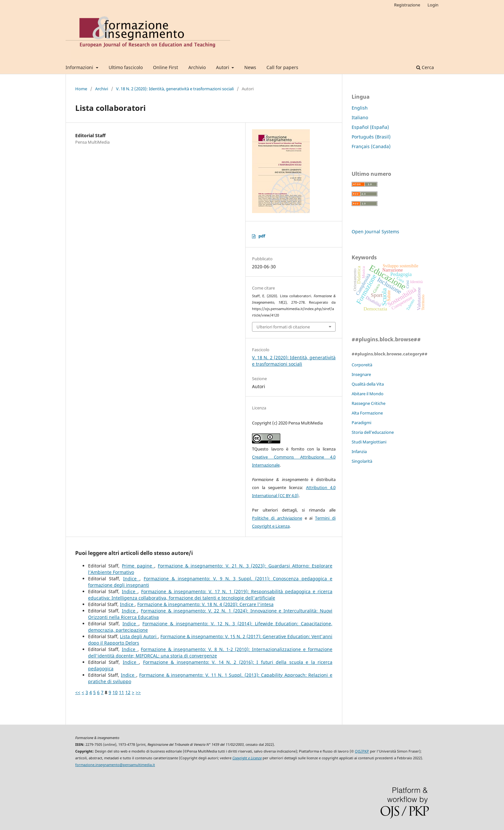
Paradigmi (361, 423)
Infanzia (359, 451)
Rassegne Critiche (369, 403)
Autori (223, 67)
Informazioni (80, 67)
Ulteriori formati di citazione (283, 327)
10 (115, 692)
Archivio (197, 67)
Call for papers (282, 67)
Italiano (360, 117)
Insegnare (361, 374)
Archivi (102, 89)
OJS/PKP (362, 751)
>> (138, 692)
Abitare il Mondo (368, 394)
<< (78, 692)
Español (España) (370, 127)
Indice (131, 579)
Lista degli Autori (139, 636)
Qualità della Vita (368, 384)
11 (122, 692)
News (250, 67)
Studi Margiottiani (369, 442)
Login (433, 5)
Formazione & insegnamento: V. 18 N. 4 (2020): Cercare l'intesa (205, 604)
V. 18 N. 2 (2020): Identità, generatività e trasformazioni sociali (175, 89)
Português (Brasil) (371, 137)
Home (81, 89)
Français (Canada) (371, 146)
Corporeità (362, 365)
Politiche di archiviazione (277, 518)
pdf (262, 236)
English (360, 108)
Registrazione (407, 5)
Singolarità (362, 461)
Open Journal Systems (375, 232)
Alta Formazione (367, 413)
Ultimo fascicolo (126, 67)
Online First (166, 67)
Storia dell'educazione (373, 432)
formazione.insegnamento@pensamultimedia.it (115, 765)
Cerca (425, 67)
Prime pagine (138, 566)
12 (128, 692)
